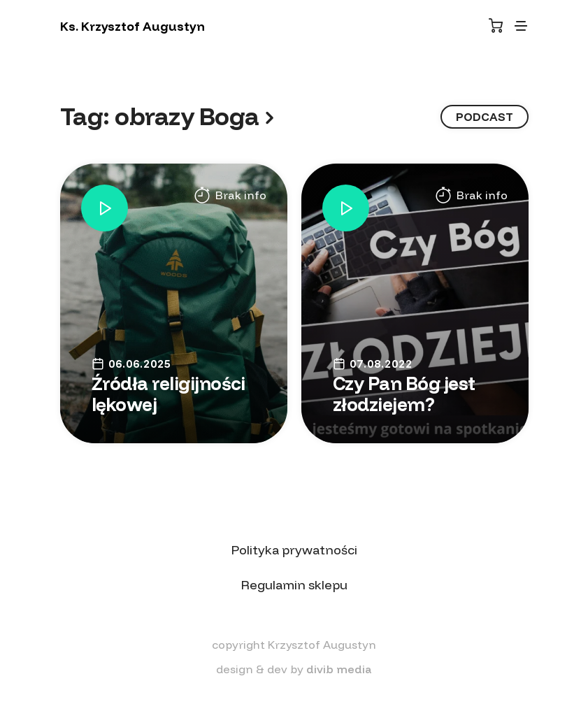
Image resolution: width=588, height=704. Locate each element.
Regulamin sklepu (294, 585)
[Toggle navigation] (521, 26)
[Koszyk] (496, 26)
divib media (339, 669)
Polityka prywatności (294, 550)
